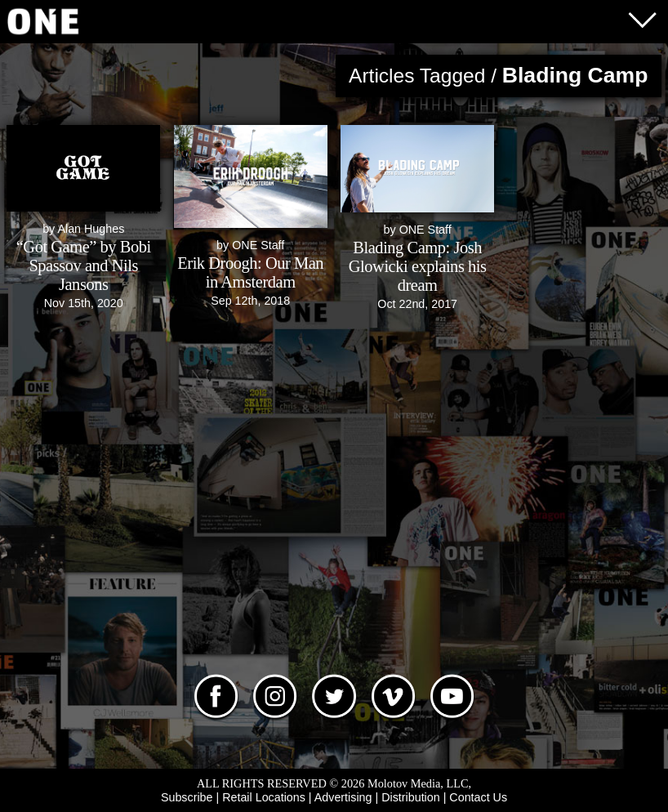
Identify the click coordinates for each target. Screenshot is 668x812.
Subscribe (187, 797)
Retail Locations (264, 797)
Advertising (343, 797)
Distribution (411, 797)
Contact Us (478, 797)
